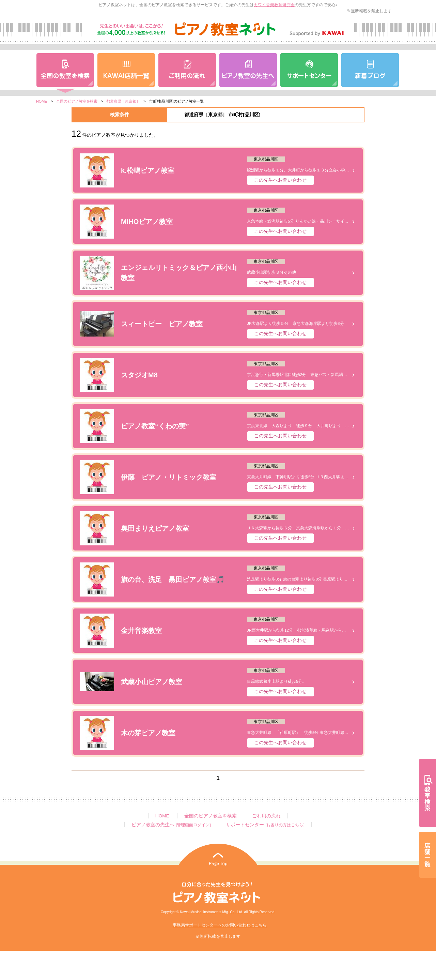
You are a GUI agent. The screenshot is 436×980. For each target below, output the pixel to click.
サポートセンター (265, 825)
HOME (42, 101)
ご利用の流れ (266, 816)
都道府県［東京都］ (123, 101)
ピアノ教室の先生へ (171, 825)
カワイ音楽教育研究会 (274, 5)
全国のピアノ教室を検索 (77, 101)
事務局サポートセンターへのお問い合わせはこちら (220, 925)
